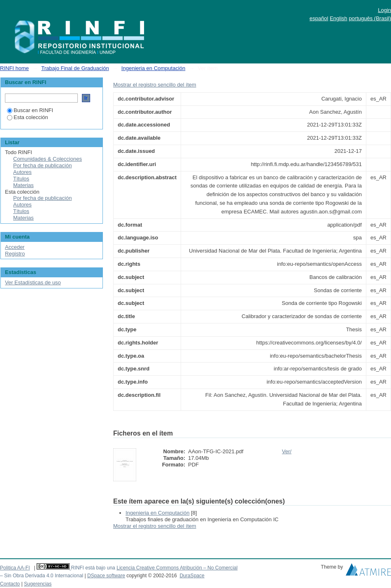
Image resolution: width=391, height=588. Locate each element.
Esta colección (28, 117)
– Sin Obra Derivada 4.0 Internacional (42, 576)
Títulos (21, 179)
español (319, 18)
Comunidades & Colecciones (48, 159)
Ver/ (287, 451)
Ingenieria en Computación (153, 68)
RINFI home (14, 68)
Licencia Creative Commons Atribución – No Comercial (177, 568)
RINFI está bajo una (93, 568)
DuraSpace (192, 576)
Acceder (15, 247)
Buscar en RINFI (30, 110)
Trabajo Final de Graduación (75, 68)
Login (384, 10)
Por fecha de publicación (42, 165)
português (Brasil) (370, 18)
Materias (23, 185)
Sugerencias (38, 584)
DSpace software (106, 576)
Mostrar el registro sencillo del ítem (155, 85)
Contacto (10, 584)
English (339, 18)
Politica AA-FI (15, 568)
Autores (22, 172)
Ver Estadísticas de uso (33, 282)
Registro (15, 254)
